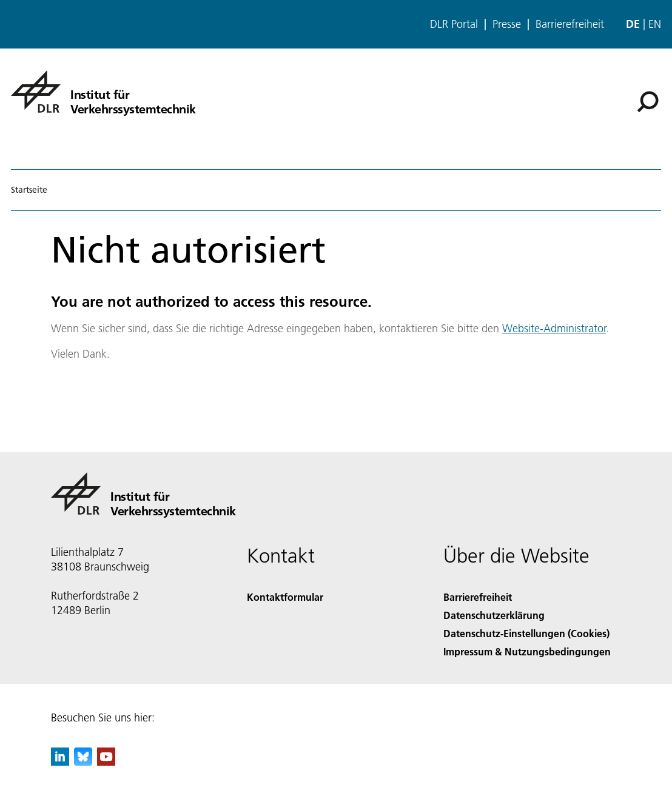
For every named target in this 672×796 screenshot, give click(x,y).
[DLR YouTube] (106, 762)
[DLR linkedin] (60, 762)
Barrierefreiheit (570, 24)
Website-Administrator (554, 328)
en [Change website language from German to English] (655, 24)
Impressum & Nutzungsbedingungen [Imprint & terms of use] (527, 651)
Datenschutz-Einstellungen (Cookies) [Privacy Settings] (526, 633)
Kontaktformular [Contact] (285, 597)
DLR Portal (454, 24)
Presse (507, 24)
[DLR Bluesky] (83, 762)
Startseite (29, 190)
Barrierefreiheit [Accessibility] (478, 597)
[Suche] (648, 102)
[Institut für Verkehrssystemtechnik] (103, 92)
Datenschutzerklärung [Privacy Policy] (494, 615)
